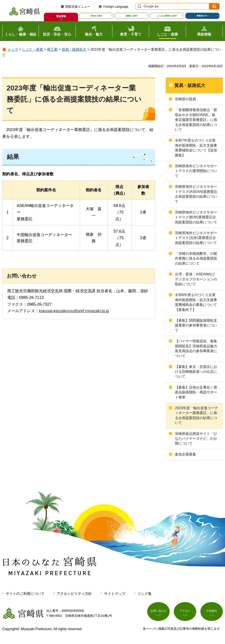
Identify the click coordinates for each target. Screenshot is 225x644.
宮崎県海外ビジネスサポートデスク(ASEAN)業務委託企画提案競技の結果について (196, 194)
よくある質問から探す (167, 16)
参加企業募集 (185, 454)
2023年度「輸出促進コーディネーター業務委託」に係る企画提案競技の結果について (196, 415)
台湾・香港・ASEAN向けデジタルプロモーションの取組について (196, 279)
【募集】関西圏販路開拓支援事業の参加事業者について (196, 325)
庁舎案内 (212, 612)
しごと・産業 (33, 49)
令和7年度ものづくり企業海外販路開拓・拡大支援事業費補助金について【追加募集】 (196, 148)
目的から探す (96, 16)
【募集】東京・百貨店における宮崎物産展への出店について (196, 372)
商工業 (52, 49)
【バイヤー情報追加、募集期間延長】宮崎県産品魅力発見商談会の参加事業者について (196, 348)
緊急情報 (61, 16)
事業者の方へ (203, 16)
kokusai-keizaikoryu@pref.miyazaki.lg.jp (74, 311)
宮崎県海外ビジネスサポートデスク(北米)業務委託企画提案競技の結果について (196, 238)
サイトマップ (115, 594)
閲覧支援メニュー (78, 7)
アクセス (185, 612)
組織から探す (132, 16)
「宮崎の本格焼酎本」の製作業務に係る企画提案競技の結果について (196, 258)
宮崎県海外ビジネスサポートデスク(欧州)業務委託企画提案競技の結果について (196, 217)
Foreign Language (116, 7)
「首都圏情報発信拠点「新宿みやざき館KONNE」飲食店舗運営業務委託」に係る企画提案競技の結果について (196, 120)
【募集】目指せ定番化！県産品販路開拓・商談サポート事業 (196, 392)
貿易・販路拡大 (74, 49)
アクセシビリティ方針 (74, 594)
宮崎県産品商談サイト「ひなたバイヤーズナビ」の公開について (196, 439)
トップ (13, 49)
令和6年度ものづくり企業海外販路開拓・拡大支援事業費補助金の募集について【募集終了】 (196, 302)
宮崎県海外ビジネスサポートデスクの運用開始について (196, 171)
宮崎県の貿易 (185, 99)
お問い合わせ (158, 612)
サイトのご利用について (25, 594)
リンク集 (145, 594)
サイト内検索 (139, 6)
